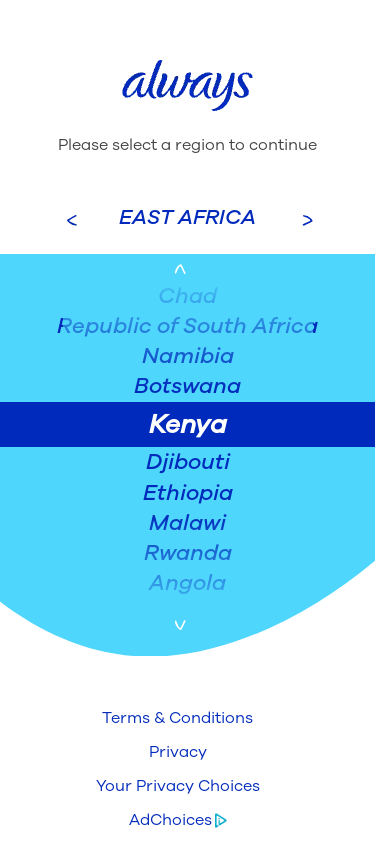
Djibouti (188, 462)
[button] (177, 718)
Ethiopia (188, 493)
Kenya (188, 424)
